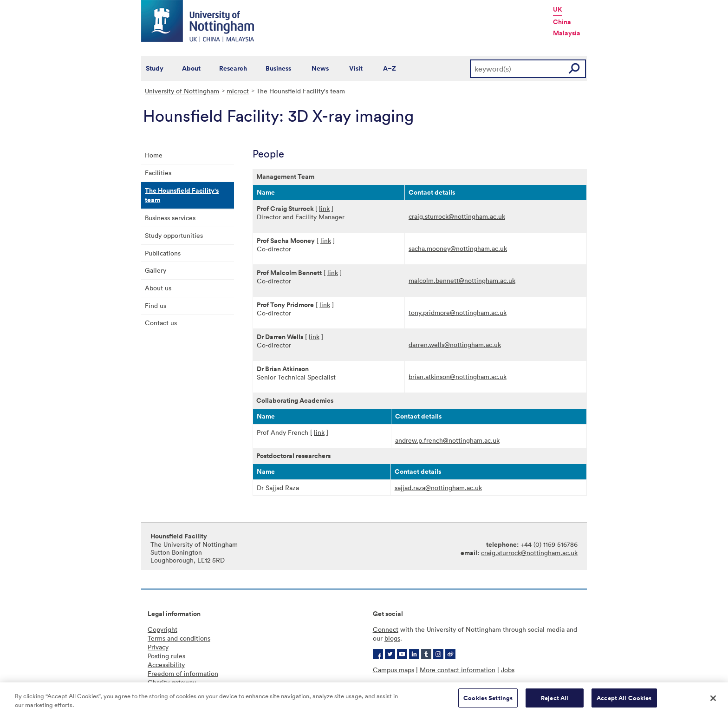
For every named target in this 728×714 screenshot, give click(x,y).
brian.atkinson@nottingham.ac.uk (458, 377)
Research (233, 68)
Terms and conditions (179, 638)
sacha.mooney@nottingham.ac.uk (458, 248)
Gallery (156, 270)
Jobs (508, 670)
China (562, 22)
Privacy (158, 647)
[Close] (713, 702)
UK (558, 9)
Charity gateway (172, 682)
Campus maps (393, 670)
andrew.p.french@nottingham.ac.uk (447, 440)
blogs (392, 638)
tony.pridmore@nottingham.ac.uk (458, 312)
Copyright (162, 629)
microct (238, 91)
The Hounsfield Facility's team (182, 195)
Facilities (158, 173)
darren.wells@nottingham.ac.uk (455, 344)
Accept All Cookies (624, 702)
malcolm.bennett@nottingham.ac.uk (462, 280)
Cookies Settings (488, 702)
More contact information (458, 670)
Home (154, 155)
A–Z (390, 68)
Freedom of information (183, 673)
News (320, 68)
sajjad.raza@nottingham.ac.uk (438, 488)
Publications (163, 253)
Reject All (555, 702)
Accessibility (166, 665)
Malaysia (567, 33)
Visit (356, 68)
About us (158, 288)
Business (278, 68)
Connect (386, 629)
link (324, 208)
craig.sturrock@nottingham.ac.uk (457, 216)
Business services (170, 218)
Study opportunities (174, 235)
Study (155, 68)
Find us (156, 305)
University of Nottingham (182, 91)
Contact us (161, 323)
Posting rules (166, 656)
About (191, 68)
